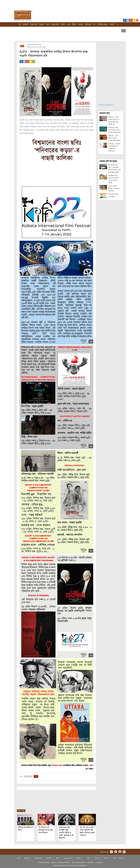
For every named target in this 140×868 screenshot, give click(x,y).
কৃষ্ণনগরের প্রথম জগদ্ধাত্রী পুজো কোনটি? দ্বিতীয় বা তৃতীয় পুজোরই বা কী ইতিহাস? (66, 832)
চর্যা (20, 24)
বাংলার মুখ (34, 24)
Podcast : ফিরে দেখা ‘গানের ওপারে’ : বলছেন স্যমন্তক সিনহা (115, 130)
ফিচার (63, 24)
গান (94, 24)
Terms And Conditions (79, 862)
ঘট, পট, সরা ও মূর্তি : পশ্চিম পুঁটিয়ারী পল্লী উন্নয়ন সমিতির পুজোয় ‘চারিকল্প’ (87, 831)
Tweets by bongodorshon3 (106, 105)
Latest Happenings (44, 862)
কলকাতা (25, 24)
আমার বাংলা (55, 24)
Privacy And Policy (64, 862)
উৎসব (74, 24)
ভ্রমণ (48, 24)
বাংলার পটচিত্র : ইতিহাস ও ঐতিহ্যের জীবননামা (114, 189)
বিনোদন (42, 24)
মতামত (81, 24)
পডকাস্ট (112, 24)
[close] (124, 31)
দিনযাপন (122, 858)
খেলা (69, 24)
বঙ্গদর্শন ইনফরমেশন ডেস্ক (34, 45)
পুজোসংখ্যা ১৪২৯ (28, 776)
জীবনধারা (88, 24)
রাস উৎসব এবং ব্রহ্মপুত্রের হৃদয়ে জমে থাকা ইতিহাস (46, 830)
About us (54, 862)
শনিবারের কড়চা (102, 24)
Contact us (99, 862)
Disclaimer (90, 862)
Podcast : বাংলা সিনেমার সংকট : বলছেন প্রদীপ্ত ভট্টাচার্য (114, 138)
